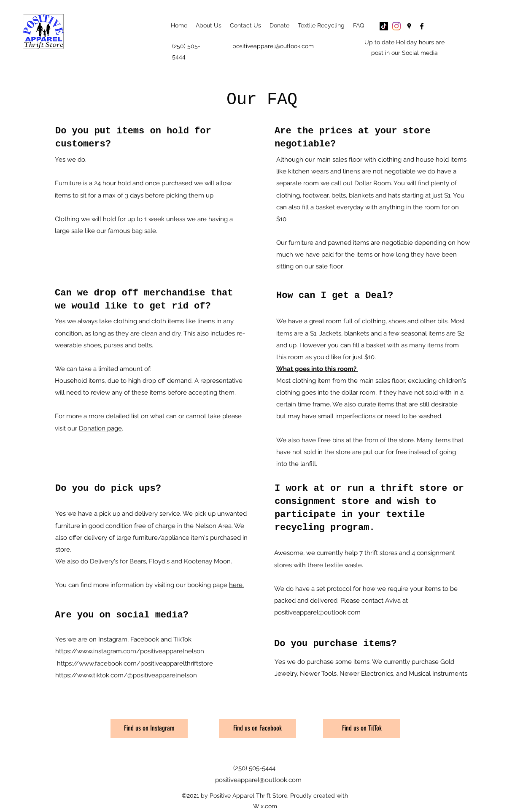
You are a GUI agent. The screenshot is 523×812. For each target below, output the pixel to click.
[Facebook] (422, 26)
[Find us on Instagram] (149, 728)
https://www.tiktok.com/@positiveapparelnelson (126, 675)
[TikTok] (384, 26)
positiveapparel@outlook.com (273, 46)
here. (236, 585)
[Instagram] (396, 26)
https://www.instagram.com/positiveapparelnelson (130, 651)
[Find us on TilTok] (362, 728)
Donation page (100, 428)
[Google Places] (409, 26)
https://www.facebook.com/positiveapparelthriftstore (135, 663)
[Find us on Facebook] (257, 728)
